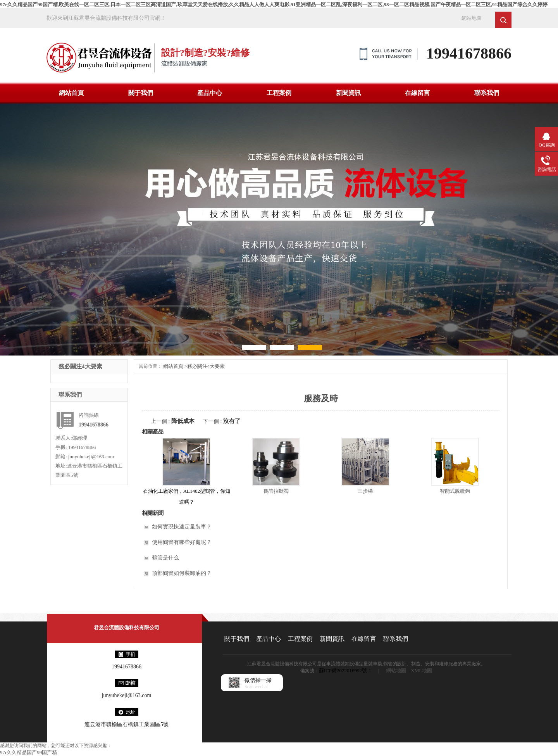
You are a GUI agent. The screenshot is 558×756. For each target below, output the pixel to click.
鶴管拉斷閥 (276, 491)
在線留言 (417, 93)
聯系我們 (487, 93)
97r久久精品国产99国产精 (28, 752)
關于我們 (141, 93)
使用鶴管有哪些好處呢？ (182, 542)
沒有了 (232, 421)
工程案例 (279, 93)
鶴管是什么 (165, 558)
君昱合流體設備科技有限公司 (127, 627)
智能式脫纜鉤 (455, 491)
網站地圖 (472, 18)
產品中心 (210, 93)
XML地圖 (421, 671)
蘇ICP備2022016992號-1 (345, 671)
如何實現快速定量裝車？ (182, 527)
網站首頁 (71, 93)
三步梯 (365, 491)
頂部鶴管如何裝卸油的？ (182, 573)
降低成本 (183, 421)
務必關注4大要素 (206, 366)
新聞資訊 (348, 93)
